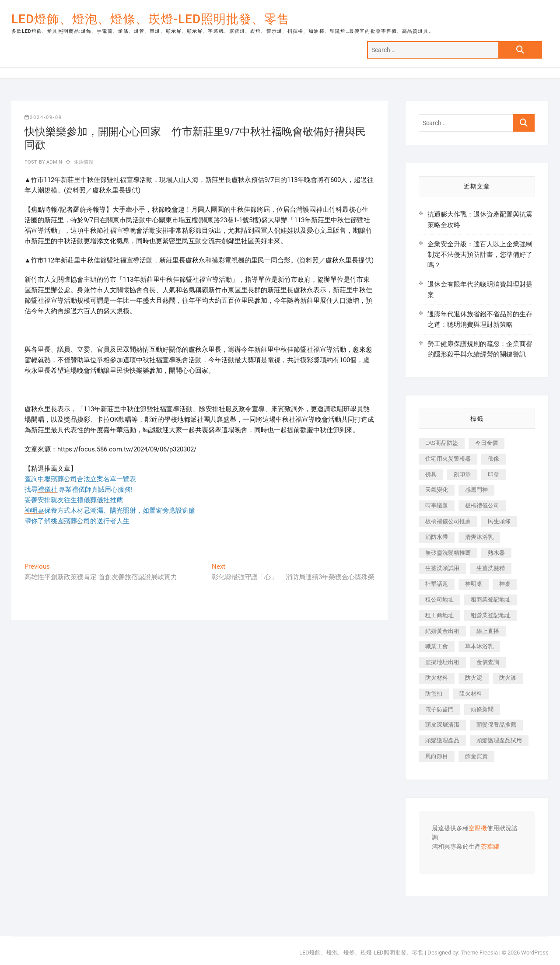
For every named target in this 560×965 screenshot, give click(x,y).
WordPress (535, 953)
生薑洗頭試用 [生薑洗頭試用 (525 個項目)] (442, 568)
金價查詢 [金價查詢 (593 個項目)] (488, 662)
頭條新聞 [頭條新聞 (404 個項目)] (482, 709)
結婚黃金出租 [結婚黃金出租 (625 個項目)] (442, 631)
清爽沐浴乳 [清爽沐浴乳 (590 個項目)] (479, 537)
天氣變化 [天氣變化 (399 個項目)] (437, 490)
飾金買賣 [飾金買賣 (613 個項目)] (476, 756)
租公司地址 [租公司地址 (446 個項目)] (439, 600)
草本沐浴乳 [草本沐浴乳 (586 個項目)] (479, 646)
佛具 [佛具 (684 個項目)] (431, 474)
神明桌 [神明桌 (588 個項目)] (474, 584)
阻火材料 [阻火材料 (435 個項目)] (471, 694)
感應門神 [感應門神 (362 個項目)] (476, 490)
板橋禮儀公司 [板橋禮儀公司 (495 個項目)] (482, 505)
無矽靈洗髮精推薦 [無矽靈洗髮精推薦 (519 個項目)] (448, 553)
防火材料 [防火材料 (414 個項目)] (437, 678)
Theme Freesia (479, 953)
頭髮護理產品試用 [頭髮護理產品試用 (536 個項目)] (499, 740)
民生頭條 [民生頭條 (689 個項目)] (499, 521)
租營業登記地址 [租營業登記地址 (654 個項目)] (491, 615)
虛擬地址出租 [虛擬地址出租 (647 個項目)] (442, 662)
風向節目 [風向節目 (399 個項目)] (437, 756)
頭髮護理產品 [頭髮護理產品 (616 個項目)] (442, 740)
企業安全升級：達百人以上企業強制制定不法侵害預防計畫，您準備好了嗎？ (480, 255)
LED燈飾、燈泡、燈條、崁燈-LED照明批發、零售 (150, 19)
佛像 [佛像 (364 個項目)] (493, 459)
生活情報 (84, 162)
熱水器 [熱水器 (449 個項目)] (496, 553)
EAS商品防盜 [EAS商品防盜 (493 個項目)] (442, 443)
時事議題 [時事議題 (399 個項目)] (437, 505)
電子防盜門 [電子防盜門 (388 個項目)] (439, 709)
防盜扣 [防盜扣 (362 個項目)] (434, 694)
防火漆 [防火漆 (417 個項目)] (508, 678)
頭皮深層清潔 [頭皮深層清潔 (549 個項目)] (442, 725)
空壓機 (478, 829)
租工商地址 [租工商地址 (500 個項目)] (439, 615)
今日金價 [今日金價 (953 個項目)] (486, 443)
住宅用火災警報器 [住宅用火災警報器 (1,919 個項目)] (448, 459)
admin (54, 162)
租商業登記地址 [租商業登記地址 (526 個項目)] (491, 600)
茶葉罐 (490, 847)
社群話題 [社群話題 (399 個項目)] (437, 584)
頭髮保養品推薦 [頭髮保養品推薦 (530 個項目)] (496, 725)
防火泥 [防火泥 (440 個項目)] (474, 678)
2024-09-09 (43, 117)
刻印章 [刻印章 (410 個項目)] (462, 474)
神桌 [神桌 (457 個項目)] (505, 584)
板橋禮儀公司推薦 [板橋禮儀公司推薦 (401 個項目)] (448, 521)
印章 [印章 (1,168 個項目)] (493, 474)
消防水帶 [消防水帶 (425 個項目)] (437, 537)
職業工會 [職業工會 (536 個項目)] (437, 646)
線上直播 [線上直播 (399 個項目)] (488, 631)
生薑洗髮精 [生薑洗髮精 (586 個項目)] (491, 568)
